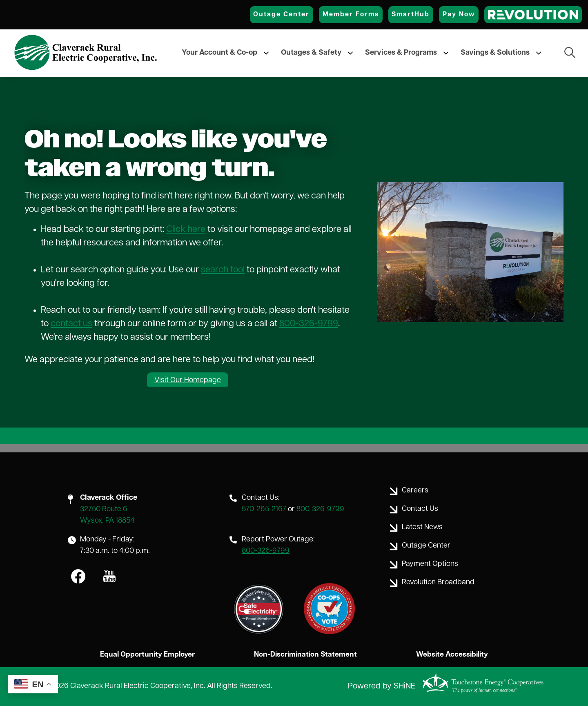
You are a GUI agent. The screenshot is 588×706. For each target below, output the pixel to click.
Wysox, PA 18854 (107, 521)
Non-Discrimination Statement (305, 655)
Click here (186, 230)
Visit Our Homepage (188, 380)
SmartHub (411, 15)
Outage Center (281, 15)
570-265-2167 (264, 509)
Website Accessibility (453, 655)
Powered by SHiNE (382, 687)
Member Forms (351, 15)
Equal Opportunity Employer (147, 655)
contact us (71, 324)
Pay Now (459, 15)
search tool (223, 270)
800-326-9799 (309, 324)
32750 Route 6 (104, 509)
